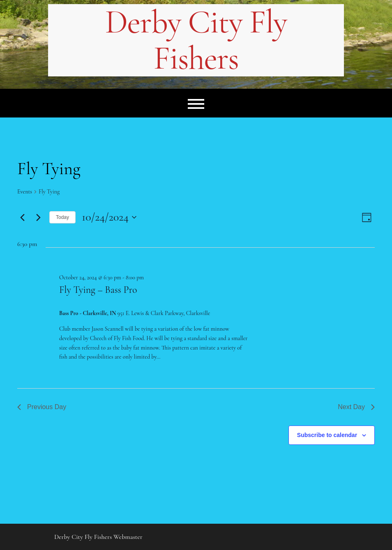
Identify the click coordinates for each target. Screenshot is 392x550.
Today (62, 217)
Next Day (356, 407)
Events (25, 192)
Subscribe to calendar (327, 435)
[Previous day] (22, 217)
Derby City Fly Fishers (196, 40)
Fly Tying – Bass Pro (98, 290)
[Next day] (38, 217)
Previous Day (42, 407)
